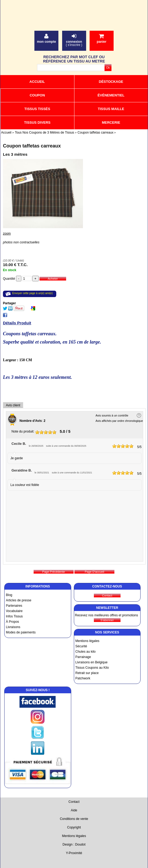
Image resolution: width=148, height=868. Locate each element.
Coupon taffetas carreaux (32, 146)
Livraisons (13, 627)
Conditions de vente (74, 819)
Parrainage (83, 657)
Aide (74, 810)
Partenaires (14, 606)
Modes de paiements (21, 632)
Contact (74, 802)
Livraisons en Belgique (92, 662)
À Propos (12, 622)
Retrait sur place (87, 673)
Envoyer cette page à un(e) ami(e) (33, 293)
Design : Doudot (74, 844)
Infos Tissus (14, 616)
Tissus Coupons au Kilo (92, 668)
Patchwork (83, 678)
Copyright (74, 827)
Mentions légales (87, 641)
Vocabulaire (14, 611)
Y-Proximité (74, 853)
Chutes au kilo (86, 652)
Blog (9, 595)
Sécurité (81, 646)
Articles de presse (19, 600)
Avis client (13, 405)
